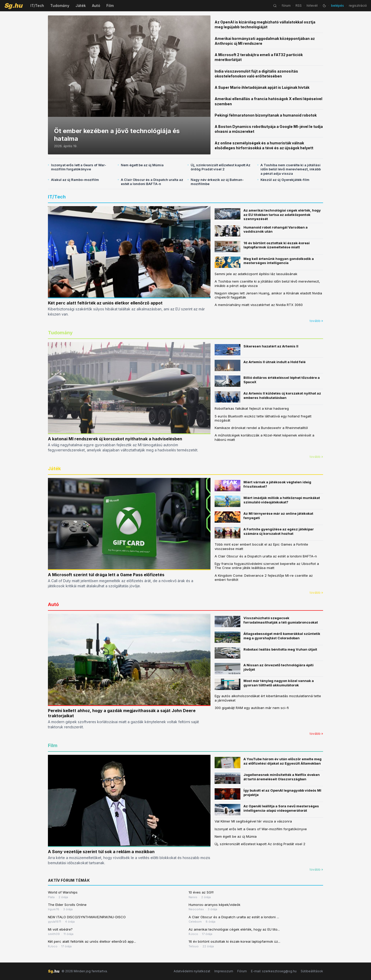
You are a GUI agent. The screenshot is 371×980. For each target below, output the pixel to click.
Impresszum (224, 971)
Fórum (242, 971)
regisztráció (358, 6)
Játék (81, 6)
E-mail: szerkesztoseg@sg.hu (274, 971)
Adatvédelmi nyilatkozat (192, 971)
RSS (299, 6)
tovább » (316, 321)
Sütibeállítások (312, 971)
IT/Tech (37, 6)
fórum (286, 6)
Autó (96, 6)
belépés (338, 6)
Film (110, 6)
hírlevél (312, 6)
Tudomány (60, 6)
